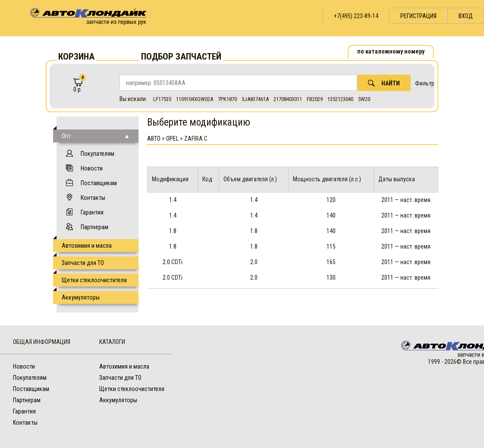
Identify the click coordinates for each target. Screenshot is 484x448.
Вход (466, 16)
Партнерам (94, 227)
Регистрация (418, 16)
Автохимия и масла (87, 246)
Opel (172, 139)
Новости (92, 168)
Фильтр (425, 83)
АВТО (154, 139)
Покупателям (97, 154)
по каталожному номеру (391, 51)
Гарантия (92, 212)
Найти (384, 83)
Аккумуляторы (81, 297)
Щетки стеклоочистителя (94, 280)
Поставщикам (99, 183)
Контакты (93, 198)
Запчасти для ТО (83, 263)
